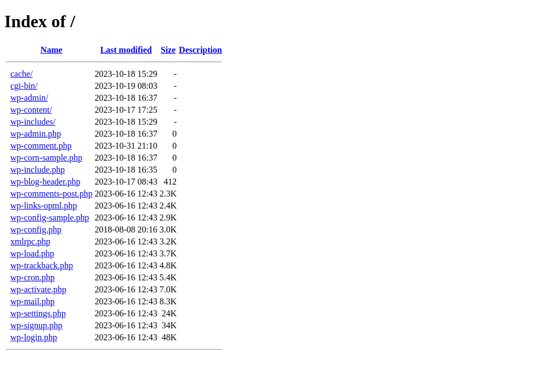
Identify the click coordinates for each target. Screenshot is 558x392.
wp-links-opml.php (44, 206)
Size (168, 50)
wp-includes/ (33, 122)
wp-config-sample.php (50, 218)
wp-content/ (31, 110)
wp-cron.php (32, 277)
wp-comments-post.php (51, 194)
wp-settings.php (38, 313)
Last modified (126, 50)
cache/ (22, 74)
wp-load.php (32, 253)
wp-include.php (38, 170)
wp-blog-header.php (45, 182)
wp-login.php (34, 337)
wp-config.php (36, 229)
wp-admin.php (36, 134)
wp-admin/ (29, 98)
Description (200, 50)
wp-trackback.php (42, 265)
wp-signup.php (37, 325)
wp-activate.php (38, 289)
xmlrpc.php (30, 241)
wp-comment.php (41, 146)
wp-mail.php (32, 301)
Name (51, 50)
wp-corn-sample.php (46, 158)
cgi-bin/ (24, 86)
